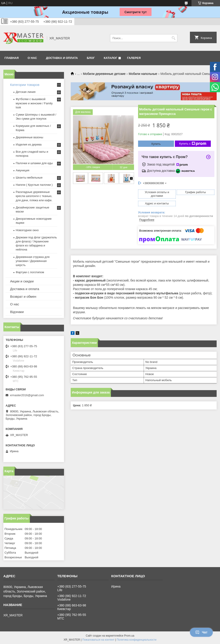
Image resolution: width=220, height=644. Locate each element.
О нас (15, 304)
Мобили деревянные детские (104, 74)
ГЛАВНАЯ (12, 58)
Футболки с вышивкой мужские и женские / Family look (34, 103)
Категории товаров (25, 85)
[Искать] (173, 38)
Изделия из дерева (29, 144)
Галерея (134, 58)
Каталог (110, 58)
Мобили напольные (143, 74)
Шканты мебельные (29, 178)
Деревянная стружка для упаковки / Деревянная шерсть (33, 261)
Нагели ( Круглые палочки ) (34, 185)
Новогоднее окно (27, 230)
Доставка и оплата (25, 289)
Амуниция (22, 170)
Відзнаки (17, 312)
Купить (156, 144)
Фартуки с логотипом (30, 272)
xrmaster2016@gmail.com (27, 395)
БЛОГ (91, 58)
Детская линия (26, 92)
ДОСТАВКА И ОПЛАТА (62, 58)
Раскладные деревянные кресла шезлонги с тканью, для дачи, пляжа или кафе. (34, 196)
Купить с (193, 144)
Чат (201, 632)
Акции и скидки (22, 281)
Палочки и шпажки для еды (34, 163)
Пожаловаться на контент (98, 640)
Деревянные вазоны (29, 137)
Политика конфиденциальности (137, 640)
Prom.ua (129, 636)
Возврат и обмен (23, 296)
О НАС (32, 58)
